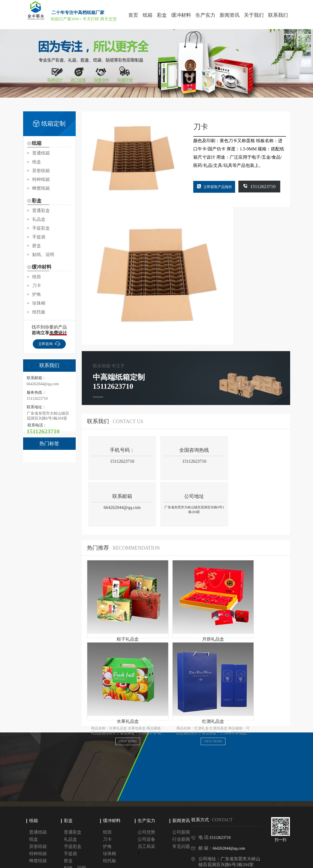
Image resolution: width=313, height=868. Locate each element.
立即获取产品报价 (219, 187)
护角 (37, 294)
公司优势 (146, 799)
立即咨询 (49, 344)
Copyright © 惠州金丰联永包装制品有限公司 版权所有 (69, 862)
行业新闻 (181, 806)
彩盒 (68, 788)
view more (117, 593)
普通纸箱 (41, 153)
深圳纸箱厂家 (79, 847)
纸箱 (34, 788)
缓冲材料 (112, 788)
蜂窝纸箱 (41, 188)
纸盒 (37, 162)
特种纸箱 (41, 179)
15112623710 (265, 186)
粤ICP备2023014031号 (139, 862)
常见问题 (181, 813)
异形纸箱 (41, 171)
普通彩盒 (41, 210)
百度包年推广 (53, 847)
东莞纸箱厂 (104, 847)
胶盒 (37, 246)
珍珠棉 (39, 303)
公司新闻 (181, 799)
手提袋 (39, 237)
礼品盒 (39, 219)
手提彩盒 (41, 228)
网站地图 (174, 862)
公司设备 (146, 806)
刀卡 (37, 286)
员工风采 (146, 813)
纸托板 (39, 312)
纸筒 (37, 277)
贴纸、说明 (43, 254)
